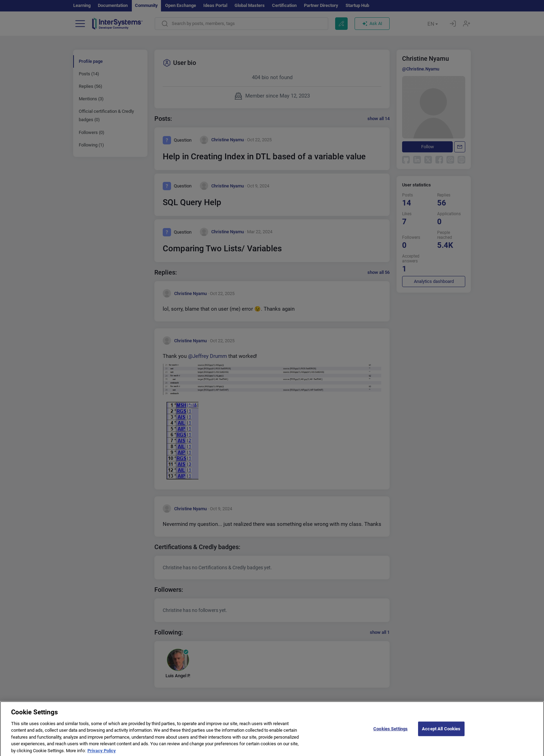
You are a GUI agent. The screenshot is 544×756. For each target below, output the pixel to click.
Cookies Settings (390, 732)
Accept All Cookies (441, 732)
